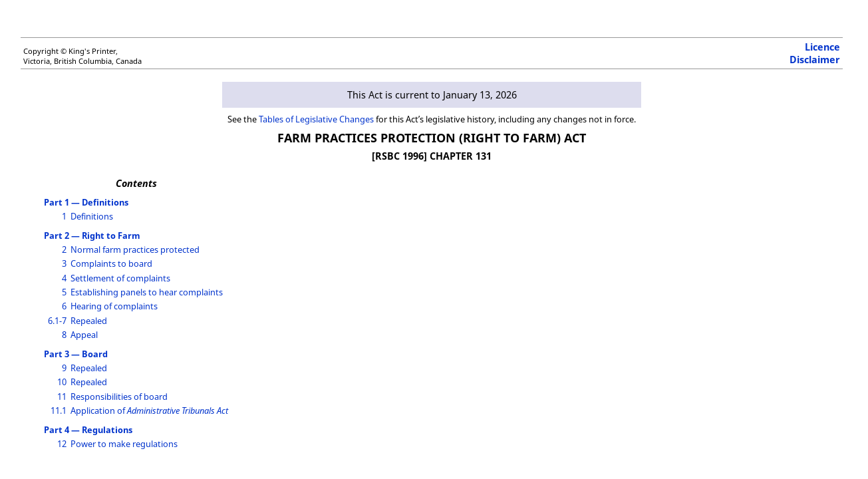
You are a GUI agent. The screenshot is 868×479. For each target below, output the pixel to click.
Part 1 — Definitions (86, 202)
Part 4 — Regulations (88, 430)
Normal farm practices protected (135, 249)
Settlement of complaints (120, 278)
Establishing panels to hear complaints (147, 292)
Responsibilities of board (119, 397)
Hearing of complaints (114, 306)
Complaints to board (111, 263)
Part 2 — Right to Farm (92, 236)
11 (62, 397)
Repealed (89, 321)
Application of (149, 410)
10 (62, 382)
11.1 (59, 410)
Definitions (92, 216)
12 (62, 444)
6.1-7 (57, 321)
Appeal (84, 335)
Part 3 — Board (76, 354)
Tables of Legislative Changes (316, 119)
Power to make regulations (124, 444)
